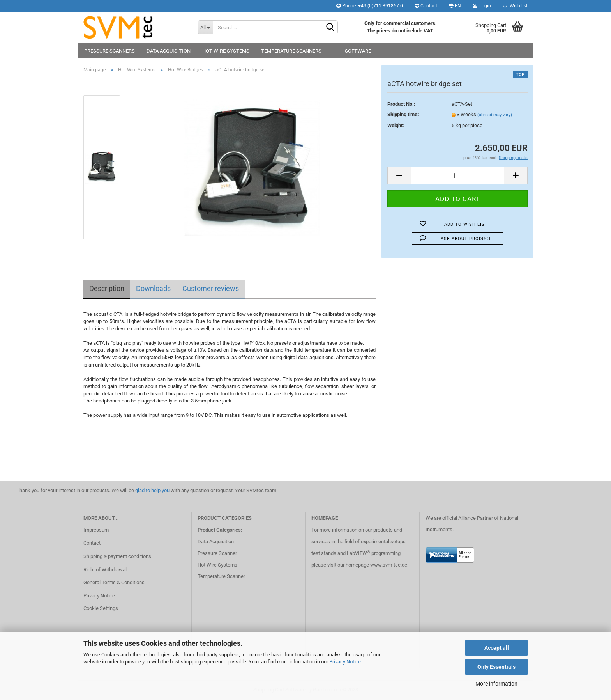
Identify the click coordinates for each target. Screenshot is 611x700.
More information (496, 684)
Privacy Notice (345, 662)
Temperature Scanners (291, 51)
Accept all (497, 648)
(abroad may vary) (495, 115)
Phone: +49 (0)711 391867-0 (370, 6)
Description (107, 288)
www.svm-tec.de (389, 565)
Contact (426, 6)
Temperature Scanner (221, 576)
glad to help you (152, 490)
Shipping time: (403, 114)
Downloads (153, 288)
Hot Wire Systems (226, 51)
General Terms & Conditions (114, 582)
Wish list (515, 6)
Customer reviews (211, 288)
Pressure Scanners (109, 51)
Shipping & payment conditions (117, 556)
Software (358, 51)
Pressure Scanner (217, 553)
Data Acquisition (169, 51)
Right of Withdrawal (105, 570)
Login (482, 6)
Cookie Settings (101, 608)
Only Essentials (496, 667)
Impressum (96, 530)
